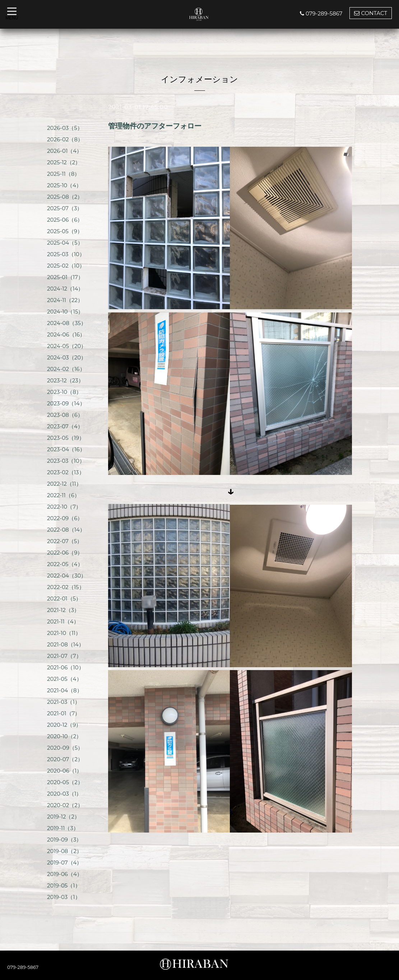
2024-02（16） (66, 369)
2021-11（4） (63, 621)
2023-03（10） (66, 461)
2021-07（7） (64, 656)
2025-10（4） (64, 185)
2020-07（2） (65, 759)
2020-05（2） (65, 782)
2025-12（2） (64, 162)
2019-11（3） (63, 828)
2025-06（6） (65, 220)
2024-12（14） (65, 289)
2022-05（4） (65, 564)
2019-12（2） (63, 817)
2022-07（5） (65, 541)
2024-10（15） (65, 312)
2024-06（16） (66, 334)
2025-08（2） (65, 197)
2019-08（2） (64, 851)
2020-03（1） (64, 794)
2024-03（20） (67, 357)
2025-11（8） (63, 174)
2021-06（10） (66, 667)
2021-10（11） (64, 633)
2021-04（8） (65, 690)
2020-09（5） (65, 748)
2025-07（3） (65, 208)
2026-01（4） (64, 151)
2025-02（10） (66, 266)
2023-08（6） (65, 415)
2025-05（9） (65, 231)
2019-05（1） (64, 885)
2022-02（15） (66, 587)
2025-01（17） (65, 277)
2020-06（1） (64, 771)
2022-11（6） (63, 495)
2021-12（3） (63, 610)
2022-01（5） (64, 599)
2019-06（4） (65, 874)
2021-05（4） (64, 679)
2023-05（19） (66, 438)
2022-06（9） (65, 553)
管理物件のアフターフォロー (155, 126)
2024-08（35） (67, 323)
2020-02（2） (65, 805)
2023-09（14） (66, 403)
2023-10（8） (64, 392)
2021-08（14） (66, 644)
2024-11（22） (65, 300)
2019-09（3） (64, 840)
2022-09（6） (65, 518)
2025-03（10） (66, 254)
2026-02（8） (65, 139)
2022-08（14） (66, 530)
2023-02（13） (66, 472)
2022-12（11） (64, 484)
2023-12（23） (65, 380)
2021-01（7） (64, 713)
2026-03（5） (65, 128)
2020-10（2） (64, 736)
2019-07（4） (65, 863)
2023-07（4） (65, 426)
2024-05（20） (67, 346)
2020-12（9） (64, 725)
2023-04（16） (66, 449)
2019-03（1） (64, 897)
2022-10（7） (64, 507)
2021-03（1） (64, 702)
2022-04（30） (67, 576)
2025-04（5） (65, 243)
